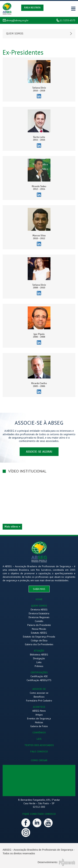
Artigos (39, 715)
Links (39, 662)
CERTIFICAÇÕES (39, 672)
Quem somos (15, 34)
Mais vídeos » (12, 527)
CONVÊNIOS (39, 733)
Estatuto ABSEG (39, 633)
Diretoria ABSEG (39, 610)
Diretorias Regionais (39, 617)
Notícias (39, 722)
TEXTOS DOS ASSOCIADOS (39, 745)
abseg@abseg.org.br (17, 20)
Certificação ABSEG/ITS (39, 680)
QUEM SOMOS (39, 606)
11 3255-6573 (68, 20)
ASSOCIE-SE (39, 689)
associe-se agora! (39, 452)
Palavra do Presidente (39, 625)
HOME (39, 599)
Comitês (39, 621)
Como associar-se (39, 693)
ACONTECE (39, 707)
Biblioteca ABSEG (39, 655)
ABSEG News (39, 711)
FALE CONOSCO (39, 752)
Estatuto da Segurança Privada (39, 637)
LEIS (39, 739)
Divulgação (39, 658)
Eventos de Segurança (39, 718)
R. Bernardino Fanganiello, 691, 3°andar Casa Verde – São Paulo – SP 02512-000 (39, 803)
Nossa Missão (39, 629)
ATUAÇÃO (39, 651)
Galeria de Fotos (39, 726)
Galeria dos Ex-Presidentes (39, 644)
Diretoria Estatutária (39, 613)
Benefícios (39, 697)
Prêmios (39, 666)
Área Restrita (32, 8)
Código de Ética (39, 640)
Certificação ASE (39, 676)
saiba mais (39, 589)
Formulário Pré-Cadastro (39, 701)
